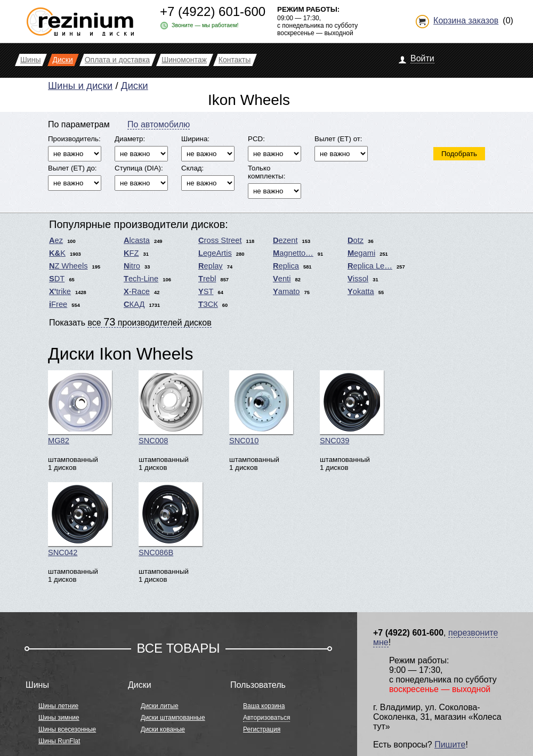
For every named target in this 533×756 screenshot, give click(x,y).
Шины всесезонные (67, 729)
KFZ (131, 253)
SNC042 (80, 519)
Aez (56, 240)
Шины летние (58, 706)
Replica (286, 266)
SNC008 (171, 408)
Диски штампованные (173, 718)
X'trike (60, 291)
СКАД (134, 304)
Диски (135, 86)
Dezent (285, 240)
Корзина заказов (466, 21)
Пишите (450, 745)
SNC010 (261, 408)
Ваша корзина (264, 706)
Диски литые (160, 706)
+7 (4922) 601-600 (213, 11)
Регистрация (262, 729)
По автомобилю (159, 124)
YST (206, 291)
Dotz (356, 240)
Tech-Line (141, 279)
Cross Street (220, 240)
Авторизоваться (266, 718)
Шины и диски (80, 86)
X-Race (137, 291)
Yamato (286, 291)
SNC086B (171, 519)
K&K (57, 253)
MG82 (80, 408)
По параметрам (79, 124)
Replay (211, 266)
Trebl (207, 279)
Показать (130, 322)
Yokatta (361, 291)
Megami (361, 253)
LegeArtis (215, 253)
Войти (422, 58)
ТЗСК (208, 304)
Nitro (132, 266)
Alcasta (137, 240)
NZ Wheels (68, 266)
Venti (282, 279)
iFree (58, 304)
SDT (57, 279)
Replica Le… (370, 266)
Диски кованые (163, 729)
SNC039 (352, 408)
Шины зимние (59, 718)
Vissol (358, 279)
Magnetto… (293, 253)
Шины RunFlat (59, 741)
